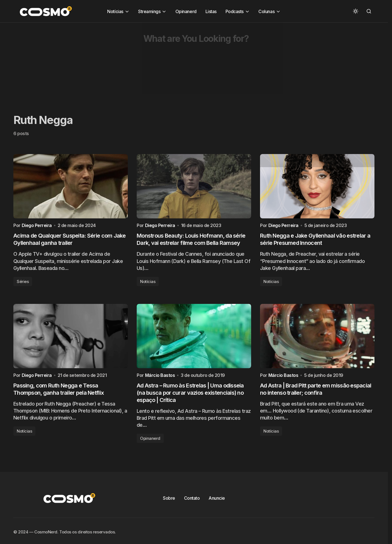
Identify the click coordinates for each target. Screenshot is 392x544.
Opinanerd (150, 441)
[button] (356, 11)
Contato (192, 501)
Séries (23, 283)
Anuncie (217, 501)
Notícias (148, 283)
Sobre (169, 501)
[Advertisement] (167, 62)
